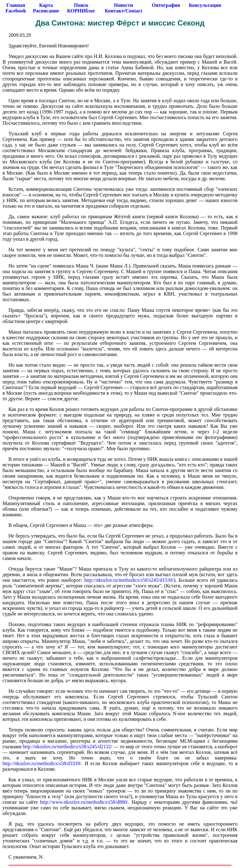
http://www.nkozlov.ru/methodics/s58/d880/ (84, 802)
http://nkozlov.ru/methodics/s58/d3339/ (42, 763)
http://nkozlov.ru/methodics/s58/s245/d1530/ (129, 580)
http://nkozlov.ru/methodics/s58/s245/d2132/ (68, 747)
